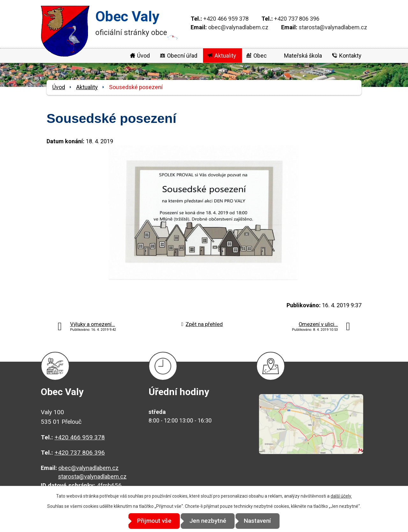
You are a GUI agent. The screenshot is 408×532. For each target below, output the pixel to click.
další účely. (341, 496)
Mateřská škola (303, 56)
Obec (260, 56)
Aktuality (225, 56)
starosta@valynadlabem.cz (333, 27)
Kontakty (350, 56)
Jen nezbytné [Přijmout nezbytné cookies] (208, 521)
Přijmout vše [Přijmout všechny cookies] (150, 521)
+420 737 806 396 (297, 19)
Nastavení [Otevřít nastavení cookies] (262, 521)
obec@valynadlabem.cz (238, 27)
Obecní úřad (182, 56)
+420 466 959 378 (226, 19)
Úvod (143, 56)
